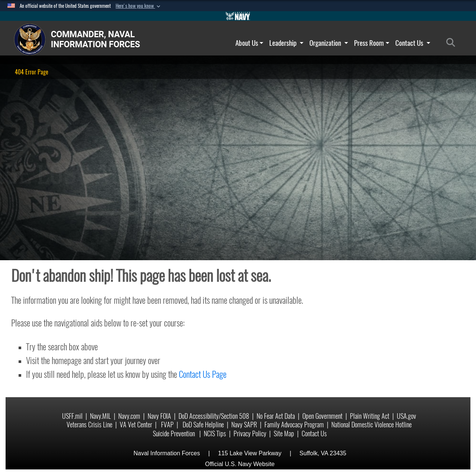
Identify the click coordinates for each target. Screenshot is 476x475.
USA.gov (406, 416)
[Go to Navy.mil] (238, 16)
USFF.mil (72, 416)
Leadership (286, 43)
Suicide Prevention (175, 433)
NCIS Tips (215, 433)
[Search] (453, 43)
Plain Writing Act (370, 416)
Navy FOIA (159, 416)
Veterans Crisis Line (89, 425)
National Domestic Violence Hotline (372, 425)
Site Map (284, 433)
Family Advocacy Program (294, 425)
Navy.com (129, 416)
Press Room (372, 43)
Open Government (322, 416)
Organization (329, 43)
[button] (139, 6)
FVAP (167, 425)
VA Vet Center (136, 425)
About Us (250, 43)
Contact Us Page (203, 374)
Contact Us (413, 43)
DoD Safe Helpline (203, 425)
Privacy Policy (250, 433)
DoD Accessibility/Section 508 (214, 416)
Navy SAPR (244, 425)
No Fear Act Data (276, 416)
